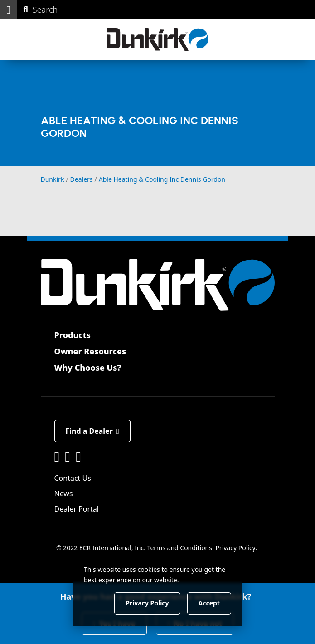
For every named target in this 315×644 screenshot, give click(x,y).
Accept (209, 603)
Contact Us (73, 478)
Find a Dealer (92, 431)
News (64, 494)
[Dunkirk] (157, 39)
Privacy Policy (235, 548)
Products (73, 335)
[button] (8, 10)
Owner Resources (90, 351)
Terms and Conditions (180, 548)
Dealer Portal (77, 509)
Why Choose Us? (88, 368)
